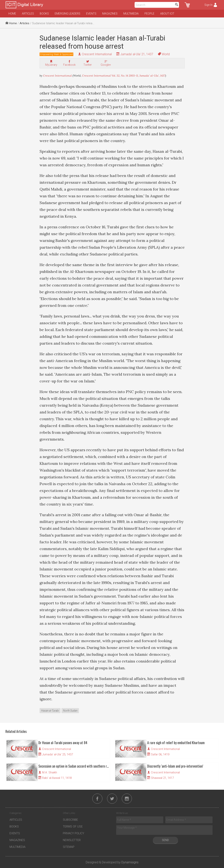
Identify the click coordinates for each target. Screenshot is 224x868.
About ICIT (167, 14)
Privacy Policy (74, 833)
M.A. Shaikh (50, 772)
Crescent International (97, 54)
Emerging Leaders (67, 14)
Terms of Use (73, 827)
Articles (28, 14)
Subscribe (70, 820)
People (149, 14)
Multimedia (131, 14)
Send (165, 840)
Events (91, 14)
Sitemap (69, 847)
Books (44, 14)
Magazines (110, 14)
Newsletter (72, 840)
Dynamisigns (130, 862)
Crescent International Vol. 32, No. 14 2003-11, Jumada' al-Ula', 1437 (124, 76)
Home (12, 14)
